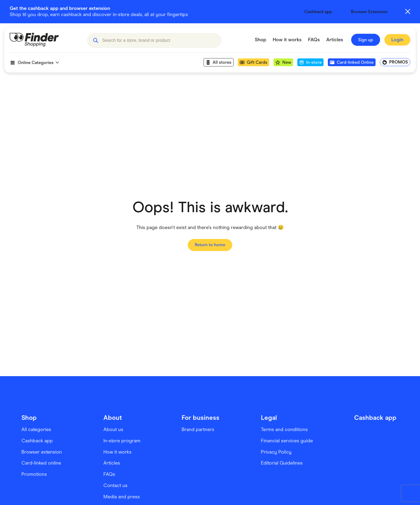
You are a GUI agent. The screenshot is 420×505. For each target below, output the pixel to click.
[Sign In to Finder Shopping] (397, 41)
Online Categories (34, 64)
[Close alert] (408, 12)
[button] (95, 41)
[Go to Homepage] (44, 41)
